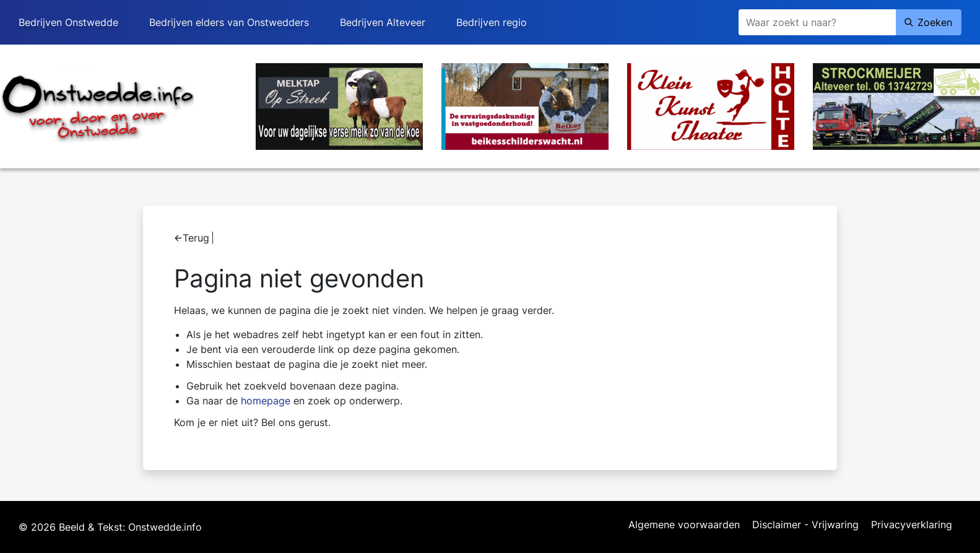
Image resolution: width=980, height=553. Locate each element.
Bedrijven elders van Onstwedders (229, 22)
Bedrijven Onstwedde (68, 22)
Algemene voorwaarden (684, 525)
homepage (266, 401)
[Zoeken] (817, 22)
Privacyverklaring (912, 525)
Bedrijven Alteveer (383, 22)
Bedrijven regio (492, 22)
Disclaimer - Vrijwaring (805, 525)
